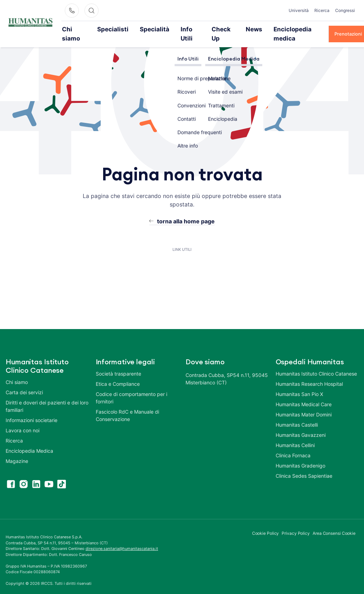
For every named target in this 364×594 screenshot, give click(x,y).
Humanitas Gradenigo (300, 456)
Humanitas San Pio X (299, 385)
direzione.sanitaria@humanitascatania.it (122, 539)
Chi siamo (78, 29)
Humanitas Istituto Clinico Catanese (316, 364)
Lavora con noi (23, 421)
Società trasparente (118, 364)
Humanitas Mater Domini (304, 405)
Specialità (143, 29)
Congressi (345, 10)
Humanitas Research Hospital (309, 374)
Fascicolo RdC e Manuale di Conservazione (127, 406)
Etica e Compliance (118, 374)
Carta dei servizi (24, 383)
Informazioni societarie (32, 411)
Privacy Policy (296, 524)
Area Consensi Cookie (334, 524)
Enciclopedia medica (273, 29)
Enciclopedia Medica (29, 441)
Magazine (17, 451)
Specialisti (111, 29)
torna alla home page (186, 212)
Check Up (205, 29)
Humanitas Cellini (295, 436)
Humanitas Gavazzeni (301, 425)
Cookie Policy (266, 524)
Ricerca (322, 10)
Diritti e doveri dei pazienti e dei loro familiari (47, 397)
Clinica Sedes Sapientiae (304, 466)
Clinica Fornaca (293, 446)
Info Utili (174, 29)
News (234, 29)
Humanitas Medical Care (304, 395)
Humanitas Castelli (297, 415)
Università (299, 10)
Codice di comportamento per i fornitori (131, 388)
